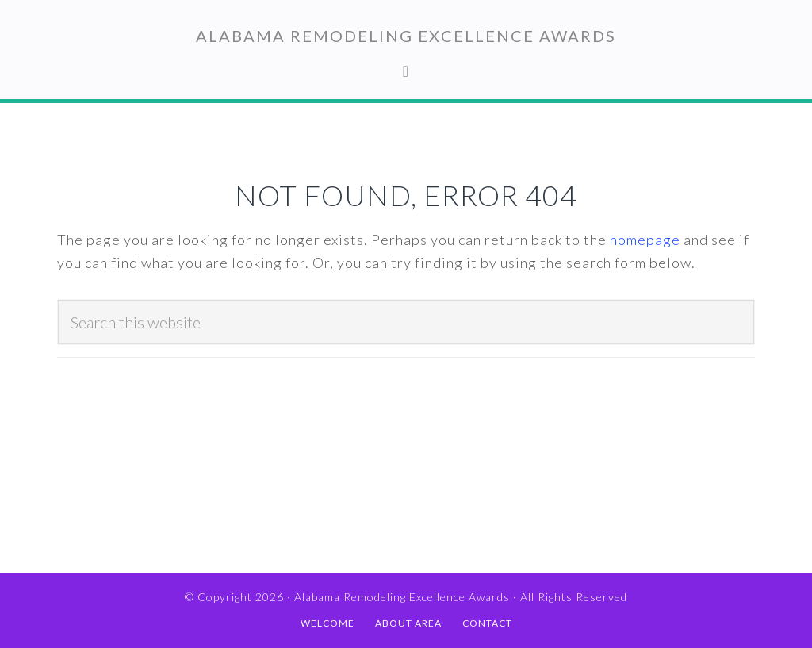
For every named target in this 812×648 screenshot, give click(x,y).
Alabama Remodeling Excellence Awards (406, 36)
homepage (645, 240)
